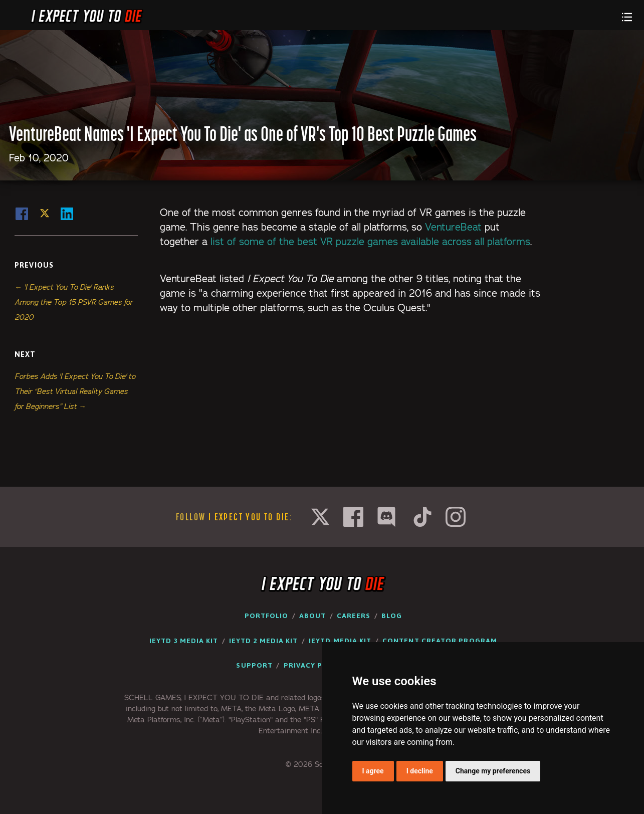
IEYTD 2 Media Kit (263, 641)
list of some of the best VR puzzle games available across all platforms (370, 242)
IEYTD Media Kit (340, 641)
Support (254, 665)
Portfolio (267, 616)
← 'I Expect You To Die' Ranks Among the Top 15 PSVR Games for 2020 (74, 302)
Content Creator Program (440, 641)
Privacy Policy (314, 665)
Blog (392, 616)
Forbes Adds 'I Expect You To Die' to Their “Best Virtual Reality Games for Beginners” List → (75, 391)
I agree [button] (373, 771)
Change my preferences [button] (493, 771)
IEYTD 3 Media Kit (184, 641)
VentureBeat (453, 227)
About (312, 616)
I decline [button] (420, 771)
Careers (354, 616)
